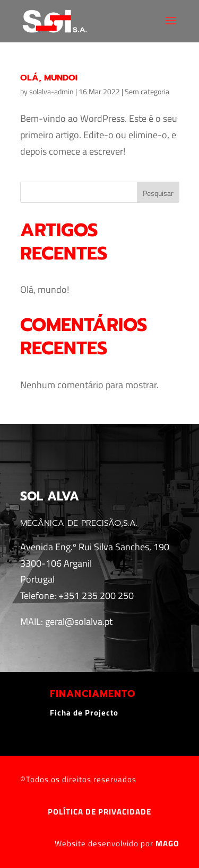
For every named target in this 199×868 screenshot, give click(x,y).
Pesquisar (158, 193)
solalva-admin (51, 91)
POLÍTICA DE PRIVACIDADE (99, 812)
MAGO (167, 843)
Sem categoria (147, 91)
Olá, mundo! (49, 78)
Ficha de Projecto (84, 713)
